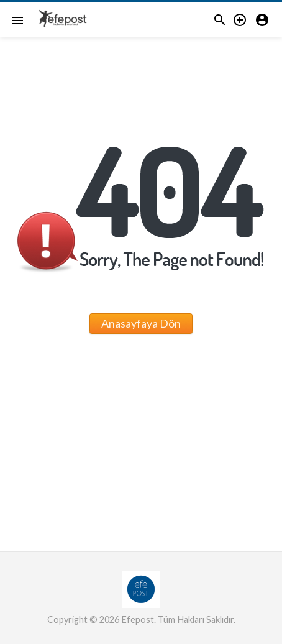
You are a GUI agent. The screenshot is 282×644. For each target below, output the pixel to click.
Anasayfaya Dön (141, 323)
